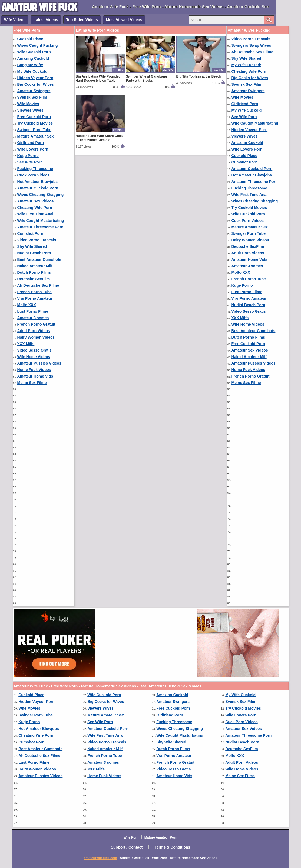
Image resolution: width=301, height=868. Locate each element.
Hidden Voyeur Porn (35, 78)
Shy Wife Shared (32, 246)
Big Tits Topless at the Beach (199, 76)
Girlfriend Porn (31, 143)
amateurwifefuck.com (100, 858)
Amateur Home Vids (35, 376)
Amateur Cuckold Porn (38, 188)
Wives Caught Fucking (38, 45)
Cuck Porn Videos (34, 175)
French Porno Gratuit (36, 324)
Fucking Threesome (35, 169)
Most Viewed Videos (124, 20)
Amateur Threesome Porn (40, 227)
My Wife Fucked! (246, 65)
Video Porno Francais (37, 240)
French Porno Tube (34, 292)
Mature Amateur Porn (161, 837)
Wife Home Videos (34, 357)
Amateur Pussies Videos (39, 363)
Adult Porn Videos (34, 331)
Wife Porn (131, 837)
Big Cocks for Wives (36, 84)
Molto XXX (27, 305)
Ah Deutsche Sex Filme (38, 285)
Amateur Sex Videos (36, 201)
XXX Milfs (26, 344)
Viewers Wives (30, 110)
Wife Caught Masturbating (41, 221)
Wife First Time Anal (35, 214)
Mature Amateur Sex (36, 136)
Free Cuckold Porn (34, 117)
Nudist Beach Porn (34, 253)
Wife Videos (15, 20)
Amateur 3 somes (33, 318)
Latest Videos (46, 20)
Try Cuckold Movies (35, 123)
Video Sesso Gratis (34, 350)
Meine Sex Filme (32, 383)
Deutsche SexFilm (34, 279)
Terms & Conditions (172, 847)
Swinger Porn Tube (34, 130)
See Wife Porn (30, 162)
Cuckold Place (30, 39)
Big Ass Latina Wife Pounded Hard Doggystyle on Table (98, 79)
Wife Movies (28, 104)
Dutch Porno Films (34, 272)
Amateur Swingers (34, 91)
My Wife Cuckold (32, 71)
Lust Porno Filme (33, 311)
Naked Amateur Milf (35, 266)
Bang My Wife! (30, 65)
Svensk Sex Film (32, 97)
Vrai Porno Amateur (35, 298)
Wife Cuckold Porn (34, 52)
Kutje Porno (28, 156)
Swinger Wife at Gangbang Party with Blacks (147, 79)
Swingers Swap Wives (251, 45)
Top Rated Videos (82, 20)
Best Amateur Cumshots (39, 259)
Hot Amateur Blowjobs (38, 182)
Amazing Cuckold (33, 58)
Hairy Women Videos (36, 337)
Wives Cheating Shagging (41, 195)
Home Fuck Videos (34, 370)
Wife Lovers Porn (33, 149)
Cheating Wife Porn (35, 208)
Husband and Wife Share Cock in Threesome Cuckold (99, 138)
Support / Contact (127, 847)
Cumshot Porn (30, 233)
